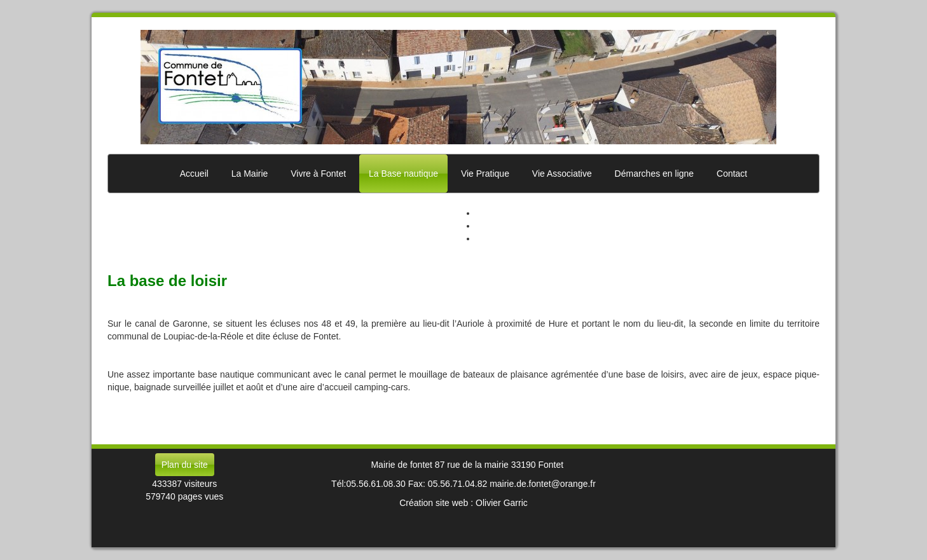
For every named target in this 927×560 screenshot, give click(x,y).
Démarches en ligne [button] (655, 174)
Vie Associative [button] (562, 174)
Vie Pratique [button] (485, 174)
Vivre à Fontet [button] (318, 174)
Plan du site (185, 465)
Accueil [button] (194, 174)
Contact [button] (732, 174)
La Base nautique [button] (403, 174)
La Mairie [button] (250, 174)
